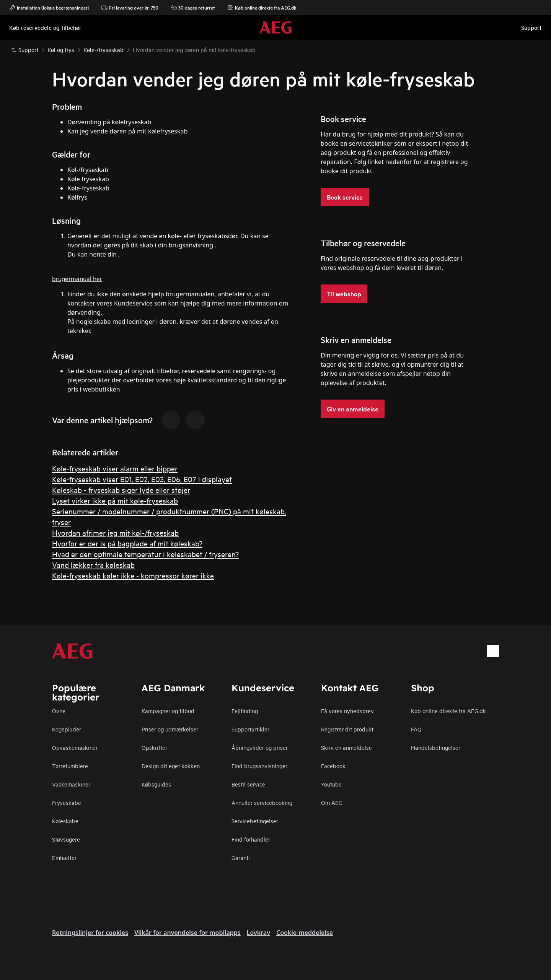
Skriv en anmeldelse (346, 747)
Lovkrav (258, 933)
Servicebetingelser (255, 821)
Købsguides (156, 784)
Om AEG (332, 802)
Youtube (331, 784)
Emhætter (64, 857)
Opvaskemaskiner (75, 747)
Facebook (333, 766)
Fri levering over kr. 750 (130, 8)
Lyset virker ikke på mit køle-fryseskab (115, 500)
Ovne (59, 711)
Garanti (241, 857)
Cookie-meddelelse (305, 933)
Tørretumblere (70, 766)
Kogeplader (67, 729)
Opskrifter (154, 747)
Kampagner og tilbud (168, 711)
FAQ (416, 729)
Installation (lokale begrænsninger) (49, 8)
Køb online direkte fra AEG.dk (262, 8)
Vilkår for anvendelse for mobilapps (187, 933)
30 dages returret (193, 8)
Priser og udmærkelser (170, 729)
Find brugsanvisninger (259, 766)
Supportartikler (250, 729)
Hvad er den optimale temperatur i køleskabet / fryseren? (145, 554)
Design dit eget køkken (171, 766)
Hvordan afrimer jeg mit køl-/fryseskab (115, 532)
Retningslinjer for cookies (90, 933)
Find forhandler (251, 839)
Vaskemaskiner (71, 784)
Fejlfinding (245, 711)
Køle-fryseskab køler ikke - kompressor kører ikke (133, 575)
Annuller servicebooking (262, 802)
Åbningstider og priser (260, 747)
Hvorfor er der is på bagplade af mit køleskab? (127, 543)
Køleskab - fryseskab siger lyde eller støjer (121, 490)
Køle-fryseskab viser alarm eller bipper (115, 468)
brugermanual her (77, 278)
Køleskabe (65, 821)
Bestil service (248, 784)
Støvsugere (66, 839)
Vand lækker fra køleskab (93, 565)
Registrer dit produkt (347, 729)
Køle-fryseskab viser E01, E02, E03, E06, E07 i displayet (142, 479)
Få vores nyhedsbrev (347, 711)
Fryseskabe (67, 802)
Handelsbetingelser (436, 747)
